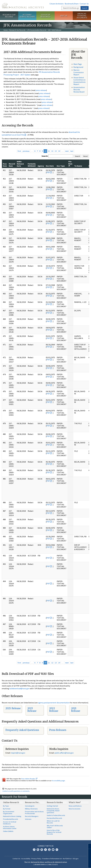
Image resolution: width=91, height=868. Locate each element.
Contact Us (84, 4)
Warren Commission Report (79, 72)
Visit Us (64, 16)
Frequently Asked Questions (22, 730)
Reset (86, 156)
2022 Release (54, 710)
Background (78, 67)
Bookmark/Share (72, 4)
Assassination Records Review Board (79, 90)
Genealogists (30, 806)
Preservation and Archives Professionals (34, 813)
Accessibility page (58, 781)
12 (52, 151)
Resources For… (32, 802)
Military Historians (31, 809)
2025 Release (13, 708)
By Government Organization (9, 813)
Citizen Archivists (57, 4)
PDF (48, 172)
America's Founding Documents (82, 16)
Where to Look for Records (53, 822)
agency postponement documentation (54, 703)
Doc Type (61, 166)
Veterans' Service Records (27, 16)
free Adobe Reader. (29, 779)
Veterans (28, 819)
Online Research (11, 802)
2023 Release (32, 710)
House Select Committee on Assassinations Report (80, 81)
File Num (70, 164)
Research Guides (55, 802)
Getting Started (52, 806)
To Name (78, 166)
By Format (7, 809)
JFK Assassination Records (37, 30)
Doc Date (50, 166)
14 (59, 151)
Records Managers (32, 816)
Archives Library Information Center (10, 827)
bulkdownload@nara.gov (19, 688)
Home (6, 30)
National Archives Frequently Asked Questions (53, 811)
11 (49, 151)
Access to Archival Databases (10, 823)
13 (56, 151)
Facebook (34, 850)
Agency (41, 166)
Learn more (70, 864)
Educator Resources (45, 16)
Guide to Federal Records (56, 815)
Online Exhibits (8, 831)
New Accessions (75, 809)
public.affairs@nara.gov (64, 753)
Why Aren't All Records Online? (55, 827)
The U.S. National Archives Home (23, 6)
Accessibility (26, 859)
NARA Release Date (20, 164)
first (19, 151)
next (67, 151)
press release (41, 90)
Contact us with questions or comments (16, 791)
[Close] (88, 846)
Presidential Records (11, 819)
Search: (45, 156)
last (72, 151)
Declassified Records (54, 818)
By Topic (6, 806)
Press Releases (58, 730)
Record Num (12, 165)
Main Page (78, 64)
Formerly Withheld (32, 165)
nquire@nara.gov (18, 753)
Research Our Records (9, 16)
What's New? (75, 802)
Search (85, 8)
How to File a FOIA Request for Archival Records (54, 832)
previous (26, 151)
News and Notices (75, 806)
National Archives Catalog (12, 816)
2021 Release (76, 710)
